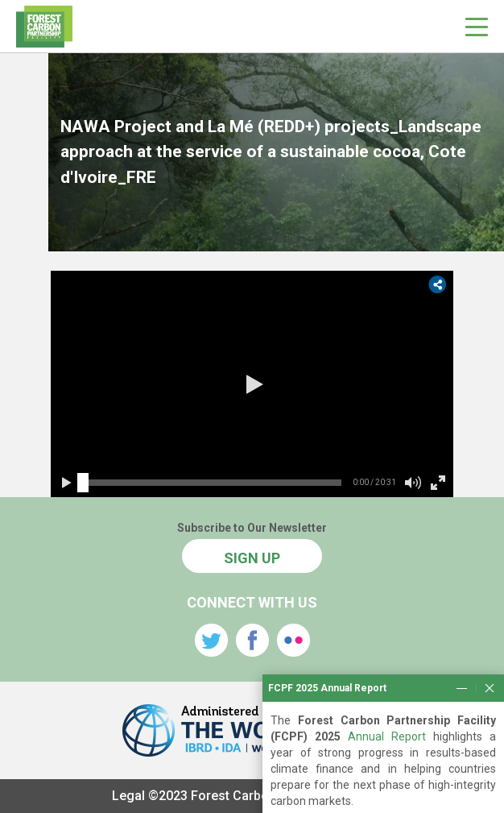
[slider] (83, 483)
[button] (252, 384)
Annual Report (387, 762)
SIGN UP (252, 558)
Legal (128, 796)
